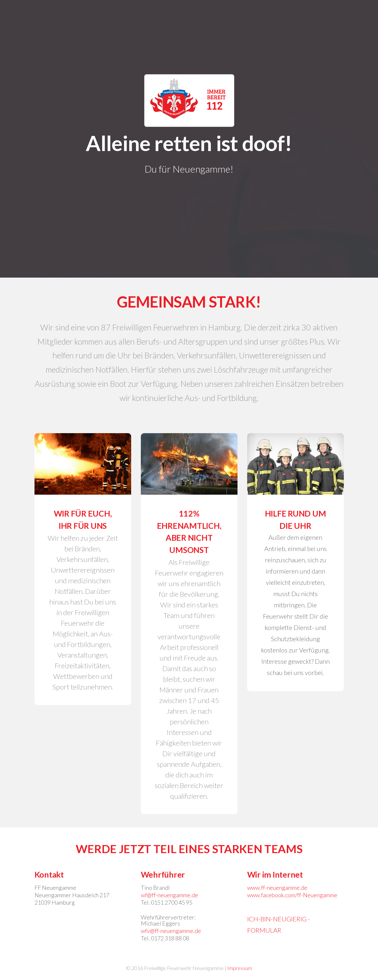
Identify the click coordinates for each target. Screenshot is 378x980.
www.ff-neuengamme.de (277, 888)
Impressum (240, 968)
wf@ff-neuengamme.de (170, 895)
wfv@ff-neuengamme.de (171, 931)
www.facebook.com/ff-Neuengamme (292, 895)
